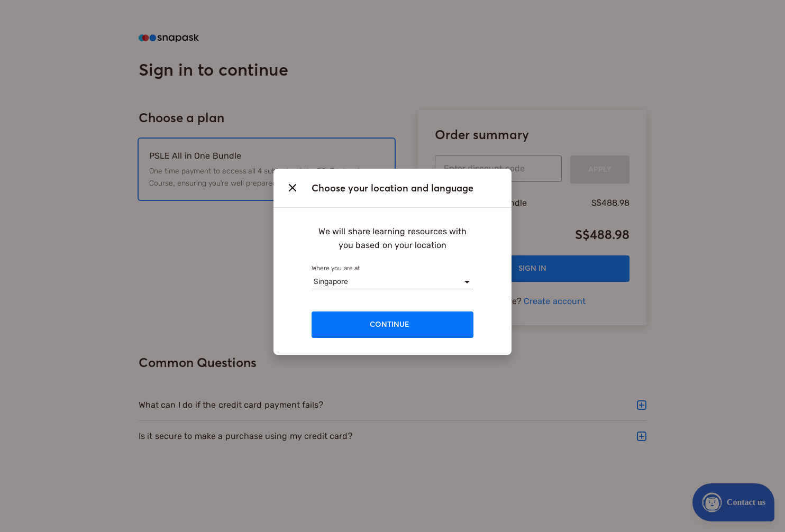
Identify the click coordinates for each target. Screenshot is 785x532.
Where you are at (336, 268)
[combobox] (314, 282)
